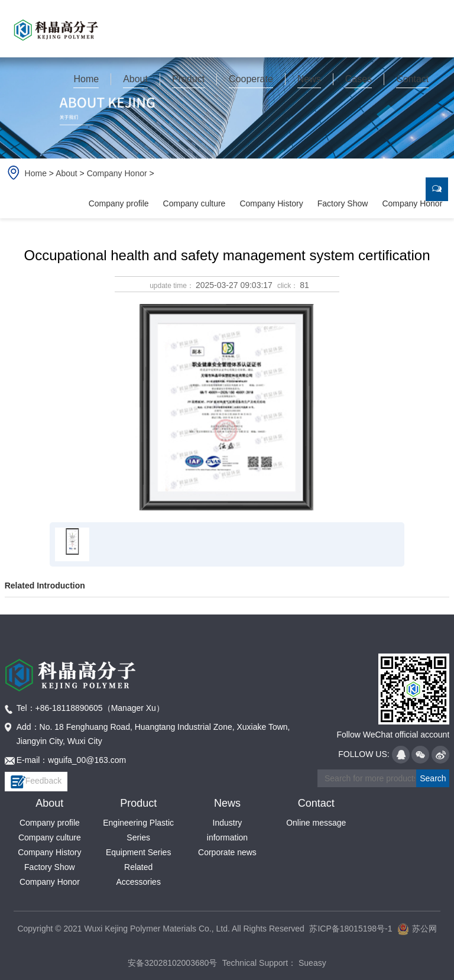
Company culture (194, 203)
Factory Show (343, 203)
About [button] (135, 79)
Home (86, 79)
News (227, 803)
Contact (316, 803)
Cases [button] (359, 79)
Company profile (119, 203)
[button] (86, 79)
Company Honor (117, 173)
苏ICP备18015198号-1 (351, 929)
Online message (316, 823)
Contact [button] (412, 79)
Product (138, 803)
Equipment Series (139, 852)
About (67, 173)
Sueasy (311, 963)
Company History (271, 203)
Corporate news (227, 852)
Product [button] (188, 79)
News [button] (309, 79)
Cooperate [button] (251, 79)
